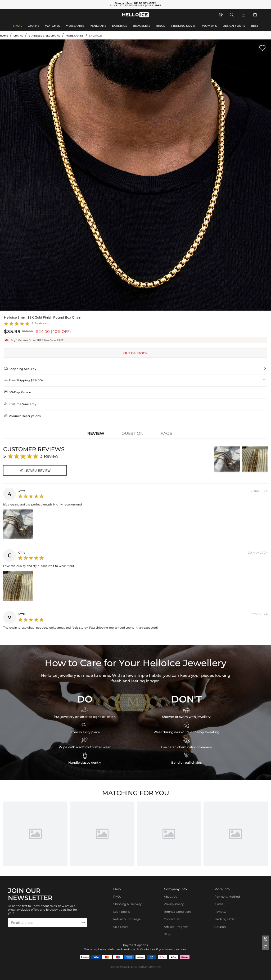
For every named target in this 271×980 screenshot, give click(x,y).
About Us (170, 897)
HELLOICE (132, 967)
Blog (167, 934)
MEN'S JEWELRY (25, 15)
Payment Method (227, 897)
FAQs (117, 897)
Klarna (219, 904)
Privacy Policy (174, 904)
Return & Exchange (127, 919)
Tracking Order (225, 919)
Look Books (121, 912)
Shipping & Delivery (127, 904)
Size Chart (121, 927)
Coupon (220, 927)
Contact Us (172, 919)
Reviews (220, 912)
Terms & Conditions (178, 912)
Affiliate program (176, 927)
